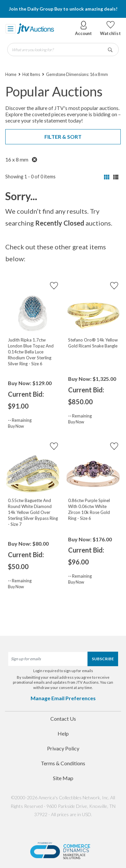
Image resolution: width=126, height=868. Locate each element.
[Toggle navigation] (11, 28)
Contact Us (63, 719)
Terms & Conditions (63, 763)
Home (11, 74)
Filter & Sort (63, 137)
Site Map (63, 778)
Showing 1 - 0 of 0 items (30, 177)
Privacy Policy (63, 748)
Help (63, 733)
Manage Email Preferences (63, 698)
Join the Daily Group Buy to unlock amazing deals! (63, 9)
